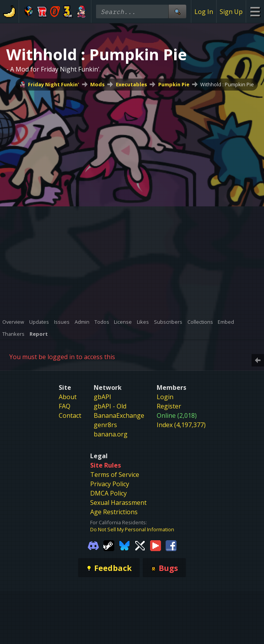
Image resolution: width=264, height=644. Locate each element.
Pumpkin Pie (174, 84)
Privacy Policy (110, 484)
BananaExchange (119, 415)
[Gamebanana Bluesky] (124, 545)
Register (169, 406)
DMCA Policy (108, 493)
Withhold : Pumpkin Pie (227, 84)
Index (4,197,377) (181, 425)
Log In (204, 12)
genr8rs (105, 425)
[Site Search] (177, 11)
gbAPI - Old (110, 406)
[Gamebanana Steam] (109, 545)
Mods (97, 84)
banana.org (111, 434)
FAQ (65, 406)
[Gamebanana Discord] (93, 545)
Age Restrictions (114, 512)
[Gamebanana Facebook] (171, 545)
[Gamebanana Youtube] (156, 545)
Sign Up (231, 12)
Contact (70, 415)
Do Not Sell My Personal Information (132, 529)
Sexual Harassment (118, 503)
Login (165, 397)
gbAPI (102, 397)
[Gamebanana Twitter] (140, 545)
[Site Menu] (255, 11)
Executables (131, 84)
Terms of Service (115, 475)
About (68, 397)
